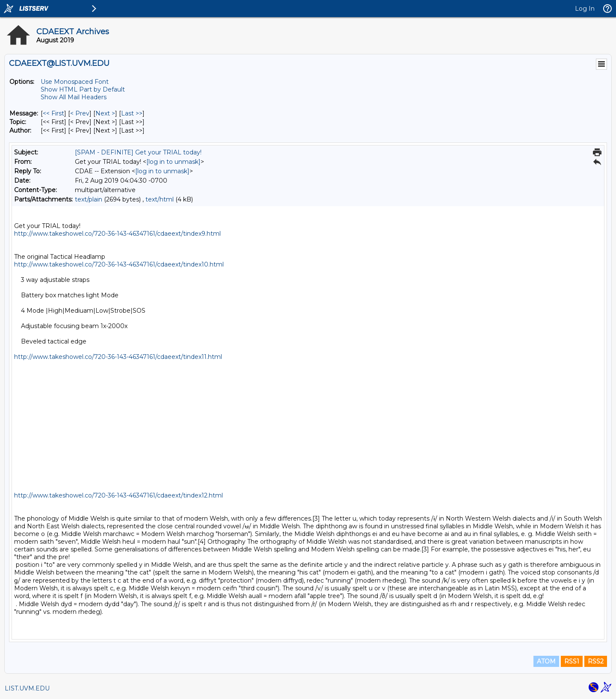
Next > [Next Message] (105, 113)
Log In (585, 9)
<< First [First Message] (53, 113)
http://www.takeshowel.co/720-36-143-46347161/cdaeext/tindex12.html (118, 495)
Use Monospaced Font (75, 82)
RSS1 (572, 661)
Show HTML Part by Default (83, 89)
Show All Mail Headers (74, 97)
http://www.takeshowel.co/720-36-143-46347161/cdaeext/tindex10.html (119, 264)
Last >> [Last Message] (132, 113)
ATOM (546, 661)
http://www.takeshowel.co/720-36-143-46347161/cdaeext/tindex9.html (117, 234)
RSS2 (596, 661)
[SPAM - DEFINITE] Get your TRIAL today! (138, 152)
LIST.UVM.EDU (27, 688)
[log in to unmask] (173, 162)
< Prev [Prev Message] (80, 113)
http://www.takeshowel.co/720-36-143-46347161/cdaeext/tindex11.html (118, 357)
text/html (160, 199)
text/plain (89, 199)
